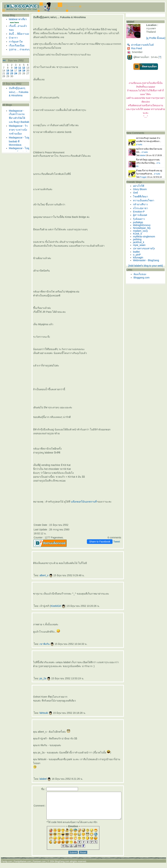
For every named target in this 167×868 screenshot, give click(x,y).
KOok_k (139, 238)
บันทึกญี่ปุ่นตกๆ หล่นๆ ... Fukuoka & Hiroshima (15, 108)
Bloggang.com (143, 281)
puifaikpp (139, 226)
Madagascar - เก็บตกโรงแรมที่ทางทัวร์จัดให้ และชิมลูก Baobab (16, 135)
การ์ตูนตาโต (15, 49)
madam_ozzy (141, 235)
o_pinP (138, 259)
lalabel (40, 779)
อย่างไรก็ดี (140, 190)
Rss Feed (136, 52)
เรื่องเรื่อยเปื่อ (16, 53)
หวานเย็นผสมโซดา (145, 204)
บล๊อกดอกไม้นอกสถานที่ (78, 502)
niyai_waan (140, 249)
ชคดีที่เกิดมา (142, 200)
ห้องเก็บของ (141, 278)
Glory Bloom (141, 193)
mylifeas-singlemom (145, 240)
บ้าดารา (12, 45)
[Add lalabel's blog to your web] (146, 270)
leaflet (137, 256)
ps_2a (39, 678)
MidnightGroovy (143, 229)
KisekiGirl (52, 606)
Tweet (118, 542)
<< (3, 74)
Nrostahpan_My (143, 232)
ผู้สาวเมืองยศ (141, 219)
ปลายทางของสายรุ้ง (145, 252)
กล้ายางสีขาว (141, 208)
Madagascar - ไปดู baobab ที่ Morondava (16, 163)
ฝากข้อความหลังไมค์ (141, 49)
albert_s (40, 575)
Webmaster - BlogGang (147, 264)
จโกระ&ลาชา (142, 212)
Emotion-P (140, 216)
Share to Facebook (101, 542)
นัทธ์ (137, 197)
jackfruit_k (140, 246)
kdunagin (139, 261)
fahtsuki (40, 713)
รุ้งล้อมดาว (140, 223)
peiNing (138, 243)
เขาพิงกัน (41, 644)
